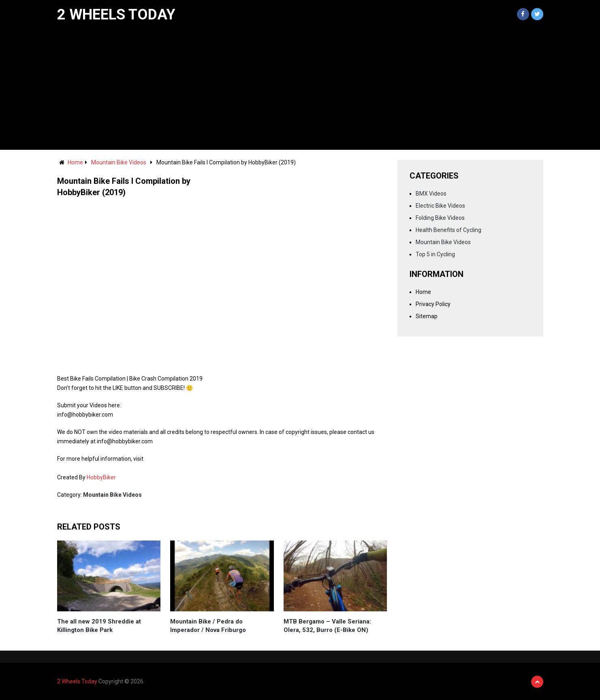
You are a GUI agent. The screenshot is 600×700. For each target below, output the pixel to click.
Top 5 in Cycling (435, 254)
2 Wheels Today (116, 15)
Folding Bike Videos (440, 218)
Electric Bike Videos (440, 206)
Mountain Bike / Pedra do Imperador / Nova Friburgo (208, 626)
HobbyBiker (101, 477)
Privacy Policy (433, 304)
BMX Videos (431, 194)
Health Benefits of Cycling (448, 230)
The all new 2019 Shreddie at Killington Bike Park (99, 626)
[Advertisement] (300, 89)
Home (75, 162)
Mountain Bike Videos (119, 162)
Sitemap (427, 316)
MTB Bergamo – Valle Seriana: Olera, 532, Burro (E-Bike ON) (327, 626)
